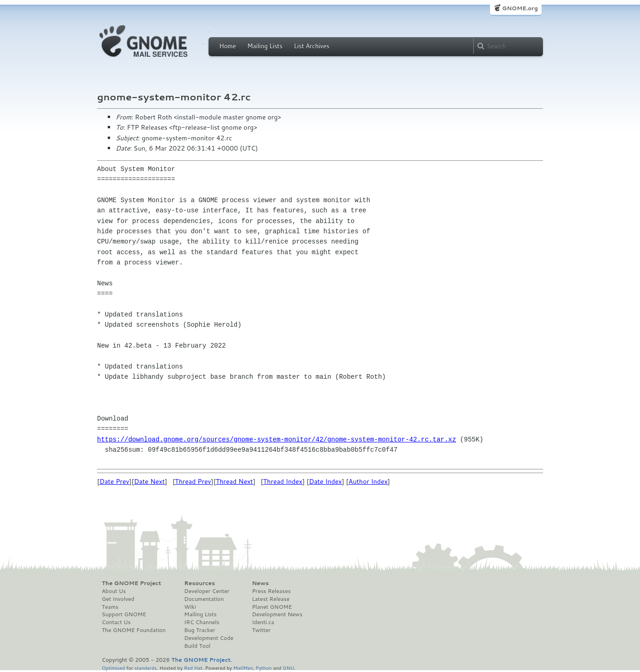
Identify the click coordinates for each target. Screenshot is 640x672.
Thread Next (235, 481)
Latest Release (271, 599)
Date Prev (114, 481)
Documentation (204, 599)
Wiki (190, 607)
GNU (289, 668)
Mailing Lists (265, 46)
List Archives (312, 46)
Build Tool (197, 646)
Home (228, 46)
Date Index (325, 481)
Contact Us (116, 622)
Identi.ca (263, 622)
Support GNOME (124, 614)
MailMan (243, 668)
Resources (200, 583)
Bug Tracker (200, 630)
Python (264, 668)
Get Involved (118, 599)
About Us (114, 591)
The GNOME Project (131, 583)
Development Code (209, 638)
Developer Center (207, 591)
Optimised (113, 668)
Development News (277, 614)
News (260, 583)
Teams (110, 607)
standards (145, 668)
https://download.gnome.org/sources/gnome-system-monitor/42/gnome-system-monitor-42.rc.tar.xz (277, 439)
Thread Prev (193, 481)
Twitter (261, 630)
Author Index (368, 481)
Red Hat (193, 668)
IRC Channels (202, 622)
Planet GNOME (272, 607)
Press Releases (271, 591)
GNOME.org (520, 8)
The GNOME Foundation (134, 630)
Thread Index (283, 481)
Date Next (149, 481)
